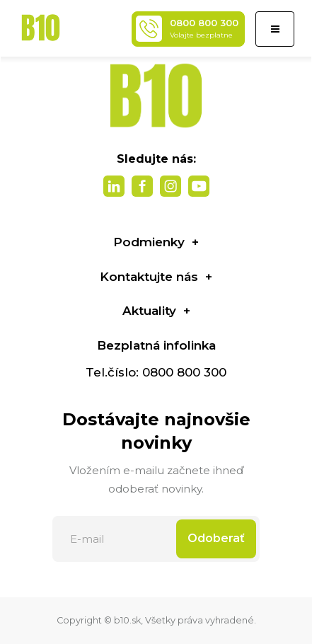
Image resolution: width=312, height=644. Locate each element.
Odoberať (216, 538)
